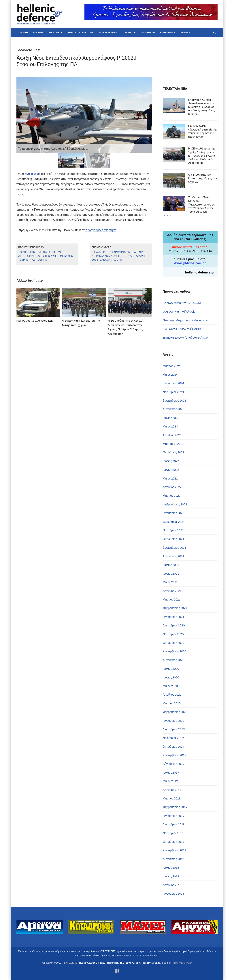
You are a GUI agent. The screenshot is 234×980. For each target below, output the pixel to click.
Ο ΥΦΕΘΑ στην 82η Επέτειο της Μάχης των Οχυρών (203, 178)
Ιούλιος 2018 (171, 867)
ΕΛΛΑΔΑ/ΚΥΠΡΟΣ (28, 50)
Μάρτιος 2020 (172, 703)
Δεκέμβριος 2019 (174, 729)
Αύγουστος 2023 (173, 409)
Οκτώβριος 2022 (173, 452)
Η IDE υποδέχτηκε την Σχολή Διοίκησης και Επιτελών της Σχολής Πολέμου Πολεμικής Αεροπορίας (202, 156)
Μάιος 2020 (170, 686)
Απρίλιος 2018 (172, 885)
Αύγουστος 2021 (173, 556)
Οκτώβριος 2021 (173, 539)
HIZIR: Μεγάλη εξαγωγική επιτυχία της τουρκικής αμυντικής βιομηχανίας (203, 131)
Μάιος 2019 (170, 781)
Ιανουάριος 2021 (173, 617)
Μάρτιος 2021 (172, 599)
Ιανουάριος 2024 (173, 383)
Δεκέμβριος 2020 (174, 625)
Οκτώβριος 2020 (173, 643)
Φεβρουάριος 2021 (175, 608)
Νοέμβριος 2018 (173, 833)
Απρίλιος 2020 (172, 694)
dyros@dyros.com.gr (180, 963)
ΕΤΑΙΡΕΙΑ (38, 33)
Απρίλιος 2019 (172, 790)
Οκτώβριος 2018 (173, 842)
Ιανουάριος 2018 (173, 893)
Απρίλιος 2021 (172, 591)
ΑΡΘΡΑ (128, 33)
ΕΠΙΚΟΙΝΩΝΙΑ (168, 33)
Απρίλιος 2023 (172, 435)
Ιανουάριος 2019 (173, 816)
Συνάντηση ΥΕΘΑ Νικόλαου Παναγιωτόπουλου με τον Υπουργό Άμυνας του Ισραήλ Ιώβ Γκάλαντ (189, 206)
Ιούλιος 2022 (171, 461)
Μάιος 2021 (170, 582)
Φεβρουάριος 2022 (175, 504)
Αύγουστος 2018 (173, 859)
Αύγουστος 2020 (173, 660)
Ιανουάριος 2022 (173, 513)
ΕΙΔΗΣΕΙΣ (54, 33)
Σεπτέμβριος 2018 (174, 850)
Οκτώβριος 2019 (173, 746)
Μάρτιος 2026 (172, 366)
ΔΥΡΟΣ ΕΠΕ (70, 963)
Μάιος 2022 (170, 478)
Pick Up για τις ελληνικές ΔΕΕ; (182, 329)
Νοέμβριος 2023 (173, 392)
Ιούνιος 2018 (171, 876)
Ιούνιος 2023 (171, 418)
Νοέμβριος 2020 (173, 634)
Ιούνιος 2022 (171, 470)
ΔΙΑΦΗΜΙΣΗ (148, 33)
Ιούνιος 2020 (171, 677)
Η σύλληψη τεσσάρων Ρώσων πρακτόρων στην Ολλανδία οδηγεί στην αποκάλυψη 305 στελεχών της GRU (119, 256)
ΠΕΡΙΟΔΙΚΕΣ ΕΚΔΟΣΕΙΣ (81, 33)
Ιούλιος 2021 (171, 565)
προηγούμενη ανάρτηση (101, 230)
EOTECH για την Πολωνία (179, 311)
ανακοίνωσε (33, 174)
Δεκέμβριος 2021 (174, 522)
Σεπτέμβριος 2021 (174, 547)
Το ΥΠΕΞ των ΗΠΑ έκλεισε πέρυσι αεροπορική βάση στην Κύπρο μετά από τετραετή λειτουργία (46, 256)
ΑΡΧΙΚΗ (23, 33)
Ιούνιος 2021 (171, 573)
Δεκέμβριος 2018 (174, 824)
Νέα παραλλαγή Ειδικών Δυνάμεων (185, 320)
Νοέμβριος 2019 (173, 738)
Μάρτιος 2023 (172, 444)
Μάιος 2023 (170, 426)
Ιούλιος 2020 (171, 669)
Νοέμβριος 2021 (173, 530)
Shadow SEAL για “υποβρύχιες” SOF (185, 337)
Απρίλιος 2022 (172, 487)
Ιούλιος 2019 (171, 772)
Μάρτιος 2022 (172, 495)
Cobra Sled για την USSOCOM (182, 303)
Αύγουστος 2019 (173, 764)
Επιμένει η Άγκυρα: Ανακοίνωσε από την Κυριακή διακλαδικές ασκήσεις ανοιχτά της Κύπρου (202, 107)
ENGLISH (185, 33)
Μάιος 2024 (170, 374)
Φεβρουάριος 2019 (175, 807)
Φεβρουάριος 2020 (175, 712)
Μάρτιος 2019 (172, 798)
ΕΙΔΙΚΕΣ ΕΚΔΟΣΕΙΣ (109, 33)
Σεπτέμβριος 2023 (174, 400)
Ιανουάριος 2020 (173, 721)
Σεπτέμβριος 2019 (174, 755)
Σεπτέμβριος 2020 (174, 651)
